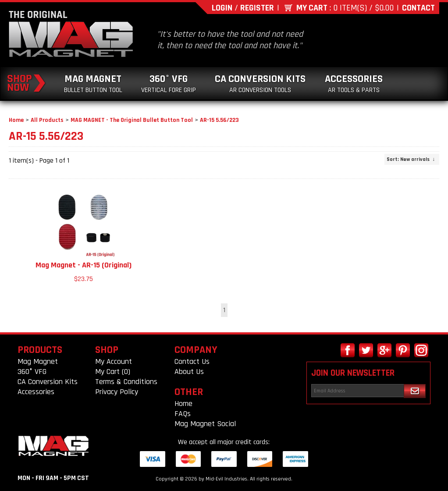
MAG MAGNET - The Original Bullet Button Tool (132, 120)
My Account (114, 361)
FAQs (183, 414)
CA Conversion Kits (260, 84)
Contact (418, 8)
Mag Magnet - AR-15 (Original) (84, 265)
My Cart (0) (113, 372)
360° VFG (169, 84)
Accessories (354, 84)
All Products (47, 120)
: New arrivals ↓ (411, 159)
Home (16, 120)
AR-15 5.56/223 (219, 120)
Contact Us (192, 361)
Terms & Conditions (126, 382)
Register (257, 8)
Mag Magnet (93, 84)
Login (222, 8)
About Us (189, 372)
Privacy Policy (117, 392)
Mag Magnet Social (205, 424)
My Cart (312, 8)
